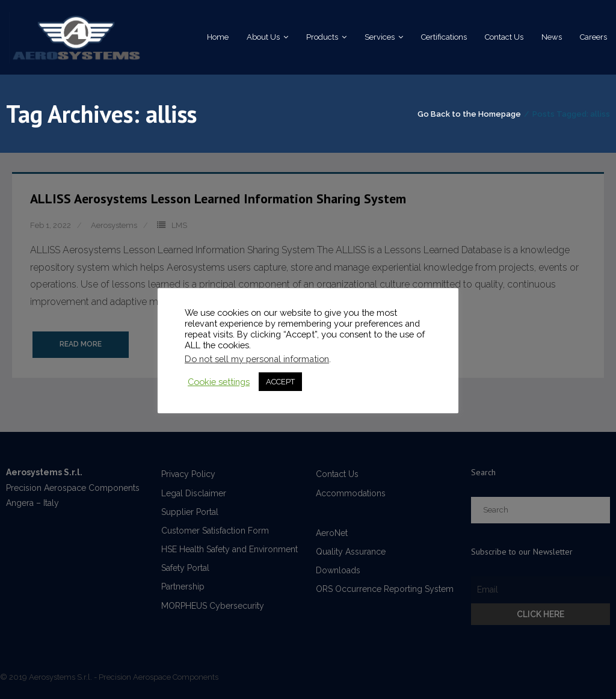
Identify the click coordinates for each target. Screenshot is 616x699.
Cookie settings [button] (219, 382)
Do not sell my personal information (257, 359)
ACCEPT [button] (280, 382)
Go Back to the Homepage (469, 114)
